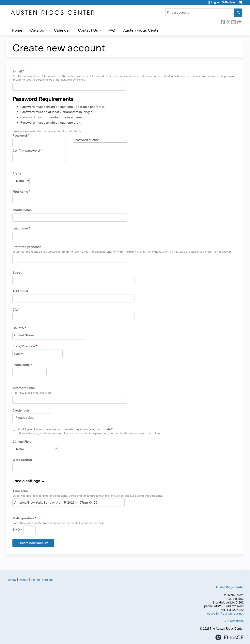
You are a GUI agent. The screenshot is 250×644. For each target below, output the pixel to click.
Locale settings (26, 481)
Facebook (223, 21)
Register (230, 2)
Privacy (11, 580)
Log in (215, 2)
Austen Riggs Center (141, 30)
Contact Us (88, 30)
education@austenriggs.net (225, 613)
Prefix (17, 174)
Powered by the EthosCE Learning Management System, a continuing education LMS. (229, 637)
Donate (23, 580)
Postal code (21, 365)
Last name (20, 228)
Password (20, 136)
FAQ (111, 30)
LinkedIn (233, 21)
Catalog (37, 30)
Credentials (21, 410)
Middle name (22, 210)
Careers (47, 580)
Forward (239, 21)
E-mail (17, 71)
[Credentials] (27, 418)
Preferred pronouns (27, 247)
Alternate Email (24, 388)
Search (35, 580)
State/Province (24, 346)
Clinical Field (22, 442)
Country (18, 328)
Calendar (62, 30)
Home (17, 30)
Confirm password (26, 151)
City (15, 310)
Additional (20, 291)
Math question (23, 518)
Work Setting (22, 460)
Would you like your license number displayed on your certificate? (65, 429)
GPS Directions (234, 621)
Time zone (20, 491)
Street (17, 273)
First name (20, 192)
